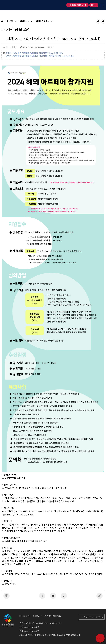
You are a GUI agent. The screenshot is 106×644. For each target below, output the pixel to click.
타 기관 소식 (26, 21)
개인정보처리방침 (53, 616)
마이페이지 (24, 616)
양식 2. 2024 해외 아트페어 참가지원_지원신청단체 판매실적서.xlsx (40, 56)
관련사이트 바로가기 (92, 617)
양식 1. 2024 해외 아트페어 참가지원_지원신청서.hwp (35, 53)
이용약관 (37, 616)
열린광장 (12, 21)
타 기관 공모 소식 (44, 21)
